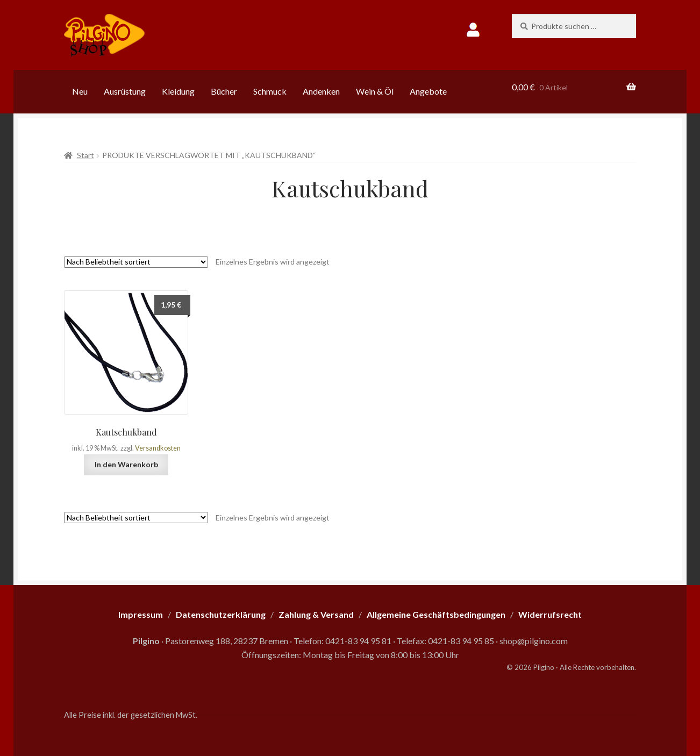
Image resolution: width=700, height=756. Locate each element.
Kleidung (178, 91)
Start (85, 155)
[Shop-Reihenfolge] (136, 262)
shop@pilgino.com (534, 641)
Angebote (428, 91)
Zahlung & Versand (316, 614)
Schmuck (270, 91)
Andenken (321, 91)
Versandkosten (158, 448)
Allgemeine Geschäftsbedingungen (436, 614)
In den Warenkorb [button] (126, 464)
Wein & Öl (375, 91)
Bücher (224, 91)
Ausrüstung (125, 91)
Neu (80, 91)
